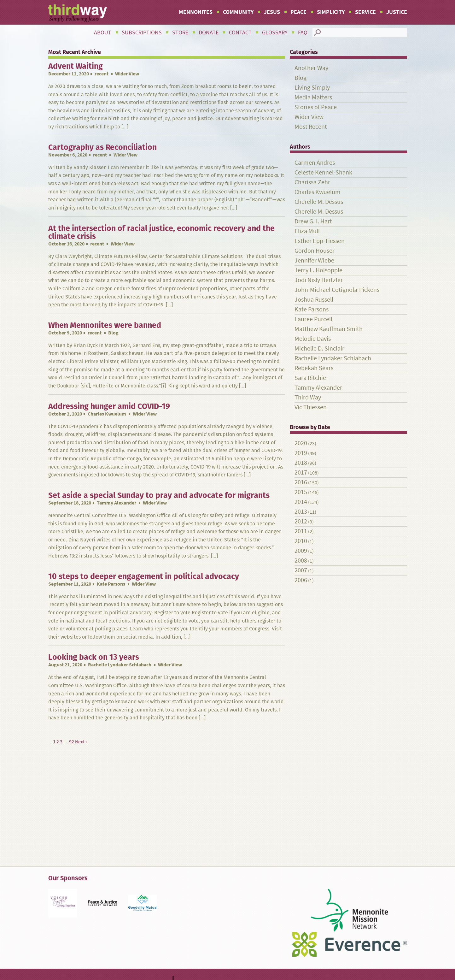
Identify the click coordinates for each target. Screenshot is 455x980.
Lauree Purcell (313, 319)
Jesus (272, 12)
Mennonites (196, 12)
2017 (301, 472)
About (103, 32)
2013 (301, 512)
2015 (301, 492)
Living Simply (312, 88)
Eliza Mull (307, 231)
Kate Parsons (111, 584)
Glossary (275, 32)
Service (365, 12)
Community (238, 12)
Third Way (308, 397)
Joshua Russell (314, 300)
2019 (301, 453)
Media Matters (313, 97)
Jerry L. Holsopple (318, 270)
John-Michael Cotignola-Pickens (337, 290)
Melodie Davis (313, 339)
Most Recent (311, 127)
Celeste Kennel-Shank (323, 172)
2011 (301, 531)
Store (180, 32)
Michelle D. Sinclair (319, 348)
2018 (301, 463)
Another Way (311, 68)
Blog (300, 78)
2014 (301, 502)
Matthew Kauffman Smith (329, 329)
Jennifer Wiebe (314, 260)
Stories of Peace (316, 107)
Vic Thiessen (311, 407)
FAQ (303, 32)
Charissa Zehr (312, 182)
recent (102, 74)
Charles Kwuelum (107, 414)
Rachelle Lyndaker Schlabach (120, 665)
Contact (240, 32)
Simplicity (331, 12)
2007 (301, 570)
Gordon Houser (315, 251)
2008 (301, 561)
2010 (301, 541)
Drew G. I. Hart (313, 221)
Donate (209, 32)
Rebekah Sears (314, 368)
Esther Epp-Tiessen (320, 241)
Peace (298, 12)
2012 (301, 521)
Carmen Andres (315, 163)
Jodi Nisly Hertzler (319, 280)
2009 (301, 551)
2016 (301, 482)
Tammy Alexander (117, 503)
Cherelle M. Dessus (319, 202)
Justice (397, 12)
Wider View (309, 117)
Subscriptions (142, 32)
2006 (301, 580)
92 (72, 742)
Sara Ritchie (310, 378)
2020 (301, 443)
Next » (81, 742)
